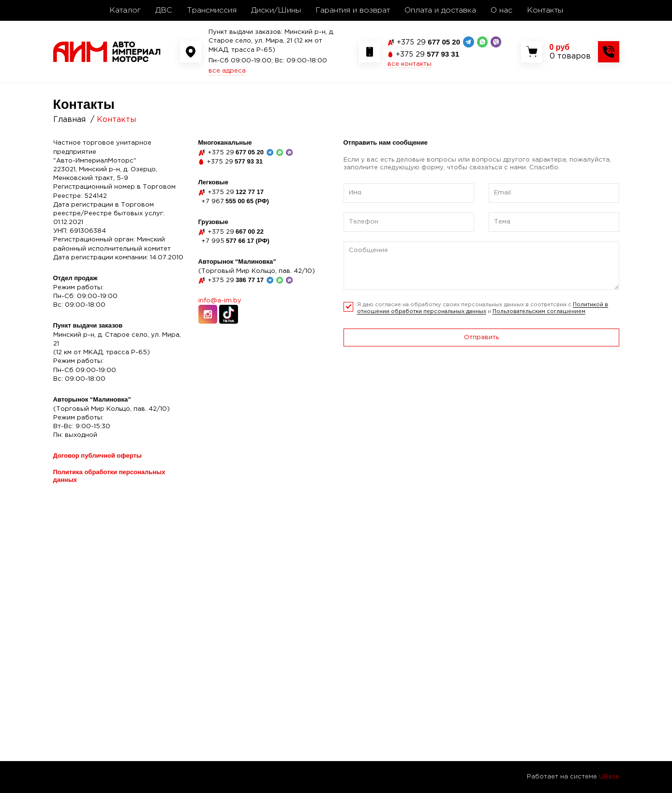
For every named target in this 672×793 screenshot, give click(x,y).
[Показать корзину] (570, 52)
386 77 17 (236, 280)
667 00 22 (236, 232)
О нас (501, 10)
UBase (609, 777)
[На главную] (107, 52)
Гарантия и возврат (353, 10)
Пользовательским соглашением (539, 312)
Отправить (481, 337)
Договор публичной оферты (97, 456)
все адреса (227, 71)
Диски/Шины (276, 10)
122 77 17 (236, 192)
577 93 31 (427, 54)
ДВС (164, 10)
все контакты (410, 64)
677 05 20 (428, 42)
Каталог (125, 10)
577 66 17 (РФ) (235, 241)
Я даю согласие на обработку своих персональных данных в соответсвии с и (483, 308)
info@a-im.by (220, 301)
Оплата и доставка (440, 10)
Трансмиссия (212, 10)
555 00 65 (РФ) (235, 201)
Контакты (545, 10)
